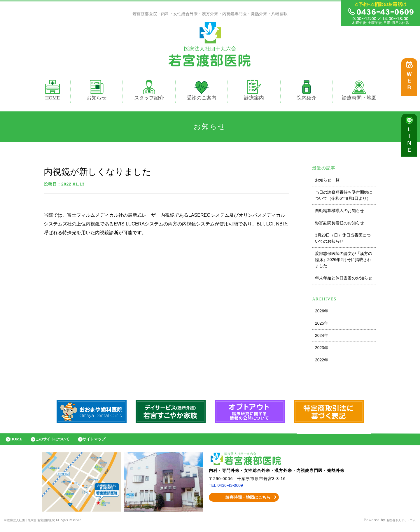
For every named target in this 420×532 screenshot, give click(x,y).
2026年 (322, 312)
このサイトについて (59, 442)
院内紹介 (307, 92)
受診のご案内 (202, 92)
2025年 (322, 325)
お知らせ (97, 92)
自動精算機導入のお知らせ (339, 212)
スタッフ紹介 (149, 92)
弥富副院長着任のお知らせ (339, 224)
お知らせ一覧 (327, 181)
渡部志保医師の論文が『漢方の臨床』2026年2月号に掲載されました (344, 261)
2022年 (322, 361)
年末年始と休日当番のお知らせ (344, 279)
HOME (52, 92)
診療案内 (257, 92)
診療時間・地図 (359, 92)
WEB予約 (411, 85)
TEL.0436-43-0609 (228, 490)
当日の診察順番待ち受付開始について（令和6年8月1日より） (344, 197)
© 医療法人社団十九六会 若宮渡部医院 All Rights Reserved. (57, 525)
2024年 (322, 337)
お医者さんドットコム (397, 525)
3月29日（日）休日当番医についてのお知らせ (343, 240)
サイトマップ (106, 442)
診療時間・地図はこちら (244, 502)
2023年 (322, 349)
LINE (411, 143)
